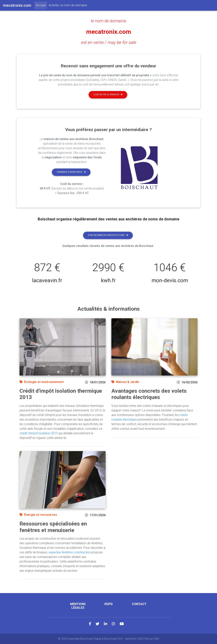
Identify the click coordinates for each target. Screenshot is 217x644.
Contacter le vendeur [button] (108, 95)
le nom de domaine (108, 21)
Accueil (41, 5)
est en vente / (109, 42)
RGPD (109, 604)
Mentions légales (78, 606)
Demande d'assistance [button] (71, 172)
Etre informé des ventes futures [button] (108, 235)
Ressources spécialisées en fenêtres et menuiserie (53, 527)
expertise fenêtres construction (70, 552)
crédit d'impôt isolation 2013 (39, 433)
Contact (139, 604)
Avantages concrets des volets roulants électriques (149, 394)
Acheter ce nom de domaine (68, 5)
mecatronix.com (109, 32)
